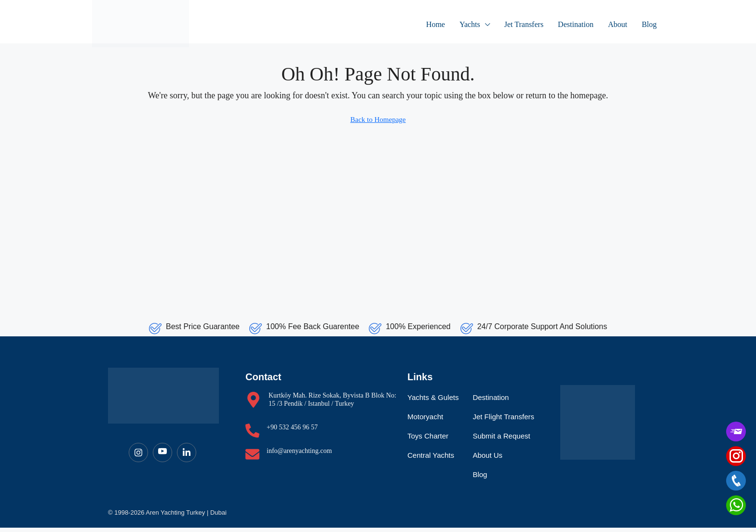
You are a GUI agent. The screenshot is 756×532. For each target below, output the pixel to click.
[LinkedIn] (187, 457)
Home (436, 24)
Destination (576, 24)
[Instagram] (138, 457)
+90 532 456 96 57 (292, 432)
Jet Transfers (524, 24)
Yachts (470, 24)
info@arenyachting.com (299, 455)
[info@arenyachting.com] (252, 459)
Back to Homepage (378, 120)
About (618, 24)
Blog (649, 24)
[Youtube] (162, 457)
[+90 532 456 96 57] (252, 435)
